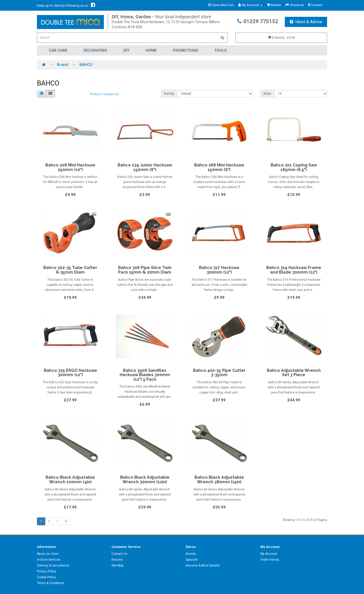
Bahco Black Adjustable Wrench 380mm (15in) (219, 480)
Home (151, 50)
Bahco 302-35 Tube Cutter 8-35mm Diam (70, 270)
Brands (191, 554)
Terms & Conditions (51, 583)
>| (66, 521)
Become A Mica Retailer (203, 565)
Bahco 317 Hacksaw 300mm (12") (219, 270)
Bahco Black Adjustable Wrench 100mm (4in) (70, 480)
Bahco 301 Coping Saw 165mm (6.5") (294, 167)
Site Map (117, 565)
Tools (220, 50)
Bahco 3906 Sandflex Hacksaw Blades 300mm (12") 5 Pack (145, 375)
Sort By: (169, 94)
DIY (126, 50)
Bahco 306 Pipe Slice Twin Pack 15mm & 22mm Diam (145, 270)
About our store (48, 554)
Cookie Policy (46, 577)
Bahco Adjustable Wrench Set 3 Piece (294, 373)
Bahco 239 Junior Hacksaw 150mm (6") (145, 167)
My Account (269, 554)
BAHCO (86, 65)
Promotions (185, 50)
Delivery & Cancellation (53, 565)
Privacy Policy (47, 571)
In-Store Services (49, 560)
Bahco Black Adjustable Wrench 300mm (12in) (145, 480)
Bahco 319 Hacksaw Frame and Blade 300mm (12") (294, 270)
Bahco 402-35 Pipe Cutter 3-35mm (219, 373)
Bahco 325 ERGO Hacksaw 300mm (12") (70, 373)
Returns (117, 560)
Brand (62, 65)
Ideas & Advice (306, 22)
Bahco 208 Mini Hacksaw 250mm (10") (70, 167)
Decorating (95, 50)
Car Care (58, 50)
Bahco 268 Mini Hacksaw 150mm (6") (219, 167)
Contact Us (119, 554)
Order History (270, 560)
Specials (192, 560)
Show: (267, 94)
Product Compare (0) (104, 94)
